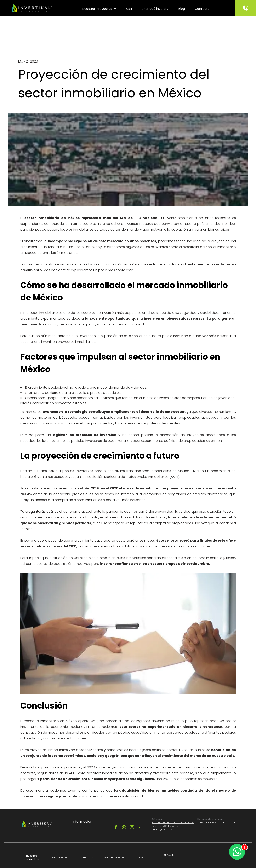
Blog (142, 858)
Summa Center (87, 858)
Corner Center (59, 858)
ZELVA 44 (169, 855)
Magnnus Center (114, 858)
